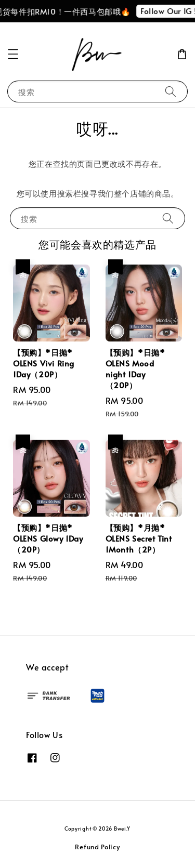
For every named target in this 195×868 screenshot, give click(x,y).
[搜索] (171, 91)
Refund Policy (97, 847)
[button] (13, 54)
